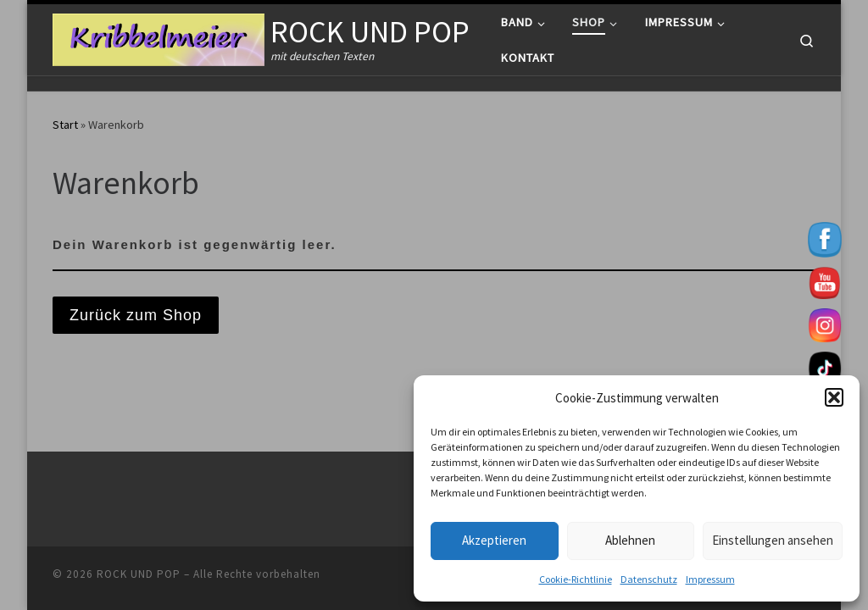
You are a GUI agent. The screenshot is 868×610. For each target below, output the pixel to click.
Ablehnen (630, 540)
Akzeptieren (494, 540)
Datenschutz (649, 579)
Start (65, 125)
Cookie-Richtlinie (576, 579)
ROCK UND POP (139, 574)
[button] (834, 397)
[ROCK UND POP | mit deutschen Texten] (159, 37)
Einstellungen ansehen (773, 540)
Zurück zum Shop (136, 315)
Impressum (710, 579)
